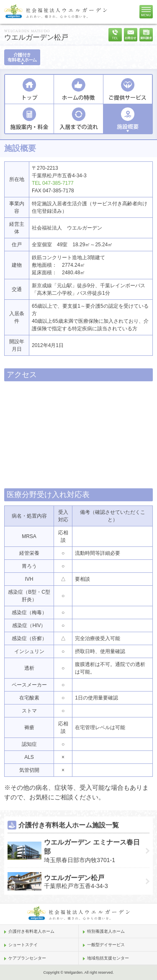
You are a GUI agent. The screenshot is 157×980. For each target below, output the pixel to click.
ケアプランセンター (27, 958)
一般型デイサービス (106, 945)
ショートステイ (23, 945)
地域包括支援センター (108, 958)
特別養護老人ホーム (106, 931)
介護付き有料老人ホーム (31, 931)
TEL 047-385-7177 (53, 183)
